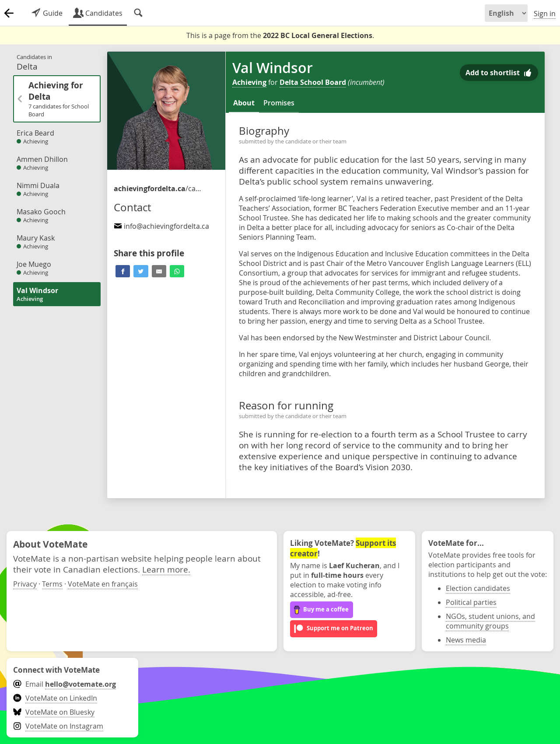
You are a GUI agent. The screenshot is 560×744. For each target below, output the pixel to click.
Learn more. (166, 569)
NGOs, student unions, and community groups (490, 621)
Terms (52, 584)
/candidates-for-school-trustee (157, 189)
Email (65, 684)
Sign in (545, 14)
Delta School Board (313, 82)
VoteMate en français (103, 584)
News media (466, 640)
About (244, 103)
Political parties (471, 602)
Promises (279, 103)
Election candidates (478, 588)
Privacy (25, 584)
